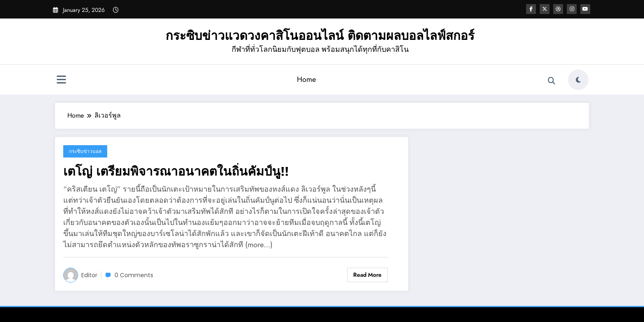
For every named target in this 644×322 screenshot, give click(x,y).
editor (89, 275)
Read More (367, 275)
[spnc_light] (578, 80)
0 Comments (134, 275)
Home (306, 79)
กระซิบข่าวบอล (85, 151)
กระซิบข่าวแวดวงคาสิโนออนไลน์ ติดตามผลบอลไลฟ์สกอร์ (320, 36)
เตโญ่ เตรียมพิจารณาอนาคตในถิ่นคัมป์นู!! (176, 171)
